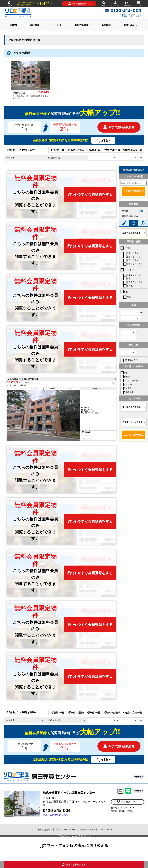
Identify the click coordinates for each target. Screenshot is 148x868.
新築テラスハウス (133, 257)
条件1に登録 (76, 150)
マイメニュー (115, 4)
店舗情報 (138, 791)
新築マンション (132, 275)
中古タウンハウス (133, 282)
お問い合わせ (127, 4)
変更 (141, 211)
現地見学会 (127, 392)
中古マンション (132, 278)
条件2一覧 (94, 150)
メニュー (138, 4)
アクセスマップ (127, 802)
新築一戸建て (131, 253)
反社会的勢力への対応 (87, 829)
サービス (57, 25)
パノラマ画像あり (130, 380)
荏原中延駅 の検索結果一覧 (24, 40)
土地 (124, 292)
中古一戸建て (131, 260)
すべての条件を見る (132, 407)
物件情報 (35, 25)
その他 (128, 286)
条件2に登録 (112, 150)
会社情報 (106, 25)
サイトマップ (106, 829)
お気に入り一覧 (133, 150)
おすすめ (126, 384)
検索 (104, 4)
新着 (124, 373)
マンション (127, 270)
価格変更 (126, 388)
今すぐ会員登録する (79, 3)
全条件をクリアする (133, 422)
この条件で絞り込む (133, 191)
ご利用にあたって (44, 829)
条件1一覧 (58, 150)
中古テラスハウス (133, 264)
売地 (127, 297)
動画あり (126, 377)
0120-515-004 (57, 810)
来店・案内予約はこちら (56, 815)
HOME (10, 4)
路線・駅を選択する (132, 233)
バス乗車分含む (129, 360)
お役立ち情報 (82, 25)
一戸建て (126, 248)
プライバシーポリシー (65, 829)
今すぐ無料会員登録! (119, 127)
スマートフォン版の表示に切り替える (76, 845)
